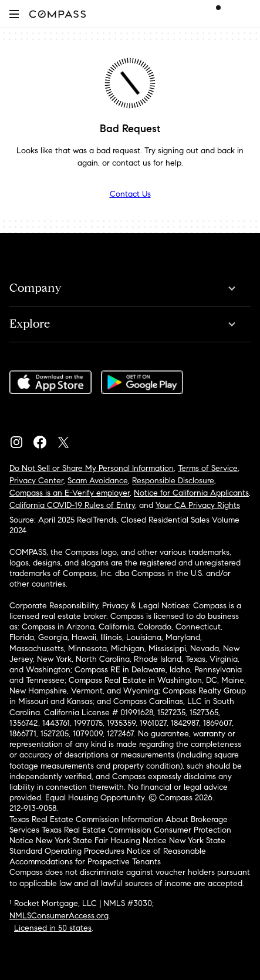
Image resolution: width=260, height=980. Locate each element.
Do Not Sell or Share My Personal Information (92, 468)
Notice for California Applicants (191, 493)
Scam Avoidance (98, 481)
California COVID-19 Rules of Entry (72, 505)
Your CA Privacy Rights (198, 505)
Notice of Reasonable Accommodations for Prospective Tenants (108, 856)
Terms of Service (208, 468)
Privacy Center (36, 481)
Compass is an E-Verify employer (70, 493)
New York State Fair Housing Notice (101, 841)
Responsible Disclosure (173, 481)
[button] (14, 14)
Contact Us (130, 194)
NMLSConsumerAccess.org (59, 916)
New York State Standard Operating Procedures (117, 846)
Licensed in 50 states (53, 928)
